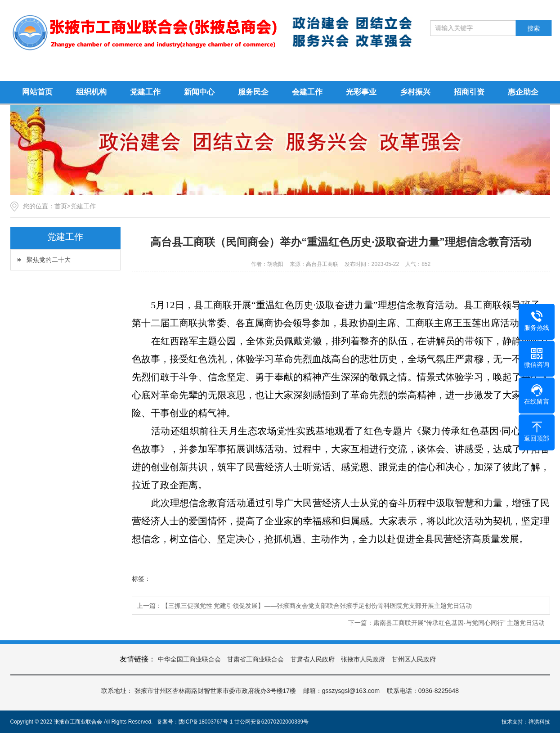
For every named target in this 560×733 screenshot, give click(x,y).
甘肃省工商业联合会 (255, 659)
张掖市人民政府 (363, 659)
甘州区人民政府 (414, 659)
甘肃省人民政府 (313, 659)
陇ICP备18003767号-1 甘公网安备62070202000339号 (244, 722)
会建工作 (307, 92)
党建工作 (145, 92)
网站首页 (37, 92)
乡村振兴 (415, 92)
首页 (61, 206)
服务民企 (253, 92)
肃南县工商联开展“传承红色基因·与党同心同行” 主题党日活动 (459, 623)
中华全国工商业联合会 (189, 659)
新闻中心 (199, 92)
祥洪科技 (539, 722)
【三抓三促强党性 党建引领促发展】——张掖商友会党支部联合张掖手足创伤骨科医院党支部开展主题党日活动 (317, 606)
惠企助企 (523, 92)
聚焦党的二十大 (49, 260)
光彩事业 (361, 92)
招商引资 (469, 92)
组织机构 (91, 92)
